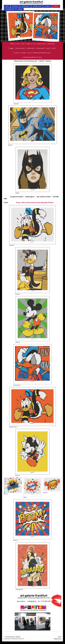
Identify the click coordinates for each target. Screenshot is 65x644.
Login (60, 637)
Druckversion (9, 637)
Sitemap (18, 637)
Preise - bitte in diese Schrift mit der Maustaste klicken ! (35, 202)
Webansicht (58, 639)
